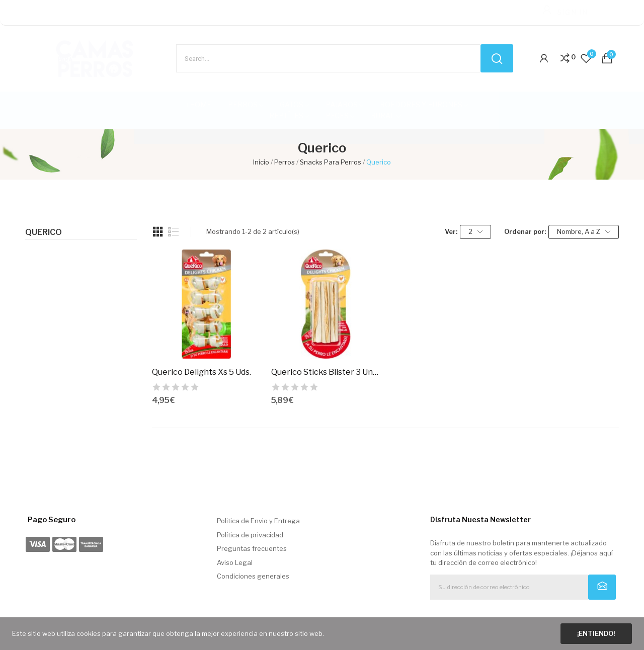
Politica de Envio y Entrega (258, 521)
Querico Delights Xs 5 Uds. (202, 372)
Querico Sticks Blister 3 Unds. (326, 372)
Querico (44, 232)
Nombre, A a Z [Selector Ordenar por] (584, 232)
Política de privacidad (250, 535)
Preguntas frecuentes (252, 548)
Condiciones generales (253, 576)
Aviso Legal (235, 562)
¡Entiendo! (596, 633)
